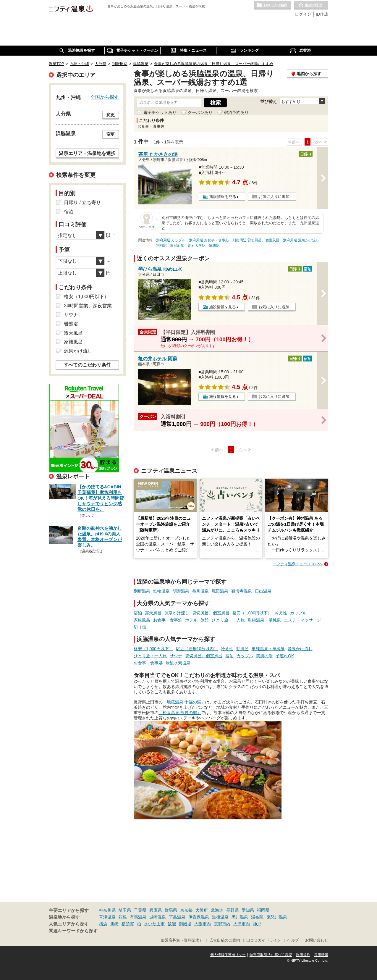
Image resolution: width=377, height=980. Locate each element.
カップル (298, 613)
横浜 (103, 924)
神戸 (257, 924)
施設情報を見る (223, 197)
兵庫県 (156, 910)
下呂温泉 (177, 917)
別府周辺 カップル (171, 240)
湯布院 (257, 917)
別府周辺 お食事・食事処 (209, 240)
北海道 (217, 910)
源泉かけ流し (177, 613)
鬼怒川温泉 (277, 917)
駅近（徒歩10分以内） (197, 649)
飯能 (172, 924)
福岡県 (263, 910)
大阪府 (202, 910)
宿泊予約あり (236, 112)
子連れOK (285, 656)
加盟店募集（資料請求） (182, 940)
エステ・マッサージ (302, 620)
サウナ (176, 656)
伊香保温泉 (199, 917)
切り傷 (140, 627)
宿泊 (138, 613)
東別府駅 (177, 246)
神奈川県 (107, 910)
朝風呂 (242, 649)
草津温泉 (107, 917)
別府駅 (161, 246)
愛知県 (248, 910)
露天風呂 (153, 613)
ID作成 (322, 14)
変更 (111, 115)
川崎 (114, 924)
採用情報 (321, 955)
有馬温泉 (138, 917)
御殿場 (185, 924)
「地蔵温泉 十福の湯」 (184, 702)
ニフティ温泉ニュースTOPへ (298, 564)
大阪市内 (203, 924)
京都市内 (222, 924)
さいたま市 (154, 924)
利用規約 (303, 955)
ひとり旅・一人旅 (228, 620)
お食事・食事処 (168, 620)
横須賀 (128, 924)
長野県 (232, 910)
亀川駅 (214, 246)
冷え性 (281, 613)
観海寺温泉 (242, 591)
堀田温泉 (220, 591)
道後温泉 (220, 917)
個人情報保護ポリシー (228, 955)
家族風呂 (142, 620)
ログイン (303, 14)
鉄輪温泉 (161, 591)
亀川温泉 (200, 591)
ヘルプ (293, 940)
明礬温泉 (181, 591)
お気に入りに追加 (274, 197)
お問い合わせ (317, 940)
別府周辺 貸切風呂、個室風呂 (256, 240)
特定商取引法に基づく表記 (271, 955)
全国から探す (105, 97)
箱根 (123, 917)
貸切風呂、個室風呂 (211, 613)
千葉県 (140, 910)
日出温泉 (263, 591)
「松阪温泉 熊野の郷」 (180, 713)
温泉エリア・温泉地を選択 (87, 153)
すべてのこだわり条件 (87, 365)
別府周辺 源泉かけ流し (301, 240)
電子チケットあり (160, 112)
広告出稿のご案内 (225, 940)
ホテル (191, 620)
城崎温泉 (158, 917)
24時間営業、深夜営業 (88, 306)
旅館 (205, 620)
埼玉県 (125, 910)
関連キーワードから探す (73, 931)
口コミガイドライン (264, 940)
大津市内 (242, 924)
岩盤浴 (71, 324)
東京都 (186, 910)
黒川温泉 (240, 917)
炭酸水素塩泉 (178, 663)
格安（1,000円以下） (252, 613)
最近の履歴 (311, 6)
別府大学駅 (197, 246)
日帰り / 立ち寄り (82, 202)
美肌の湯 (264, 656)
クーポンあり (200, 112)
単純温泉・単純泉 (264, 620)
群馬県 (171, 910)
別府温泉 (142, 591)
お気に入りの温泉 (272, 6)
